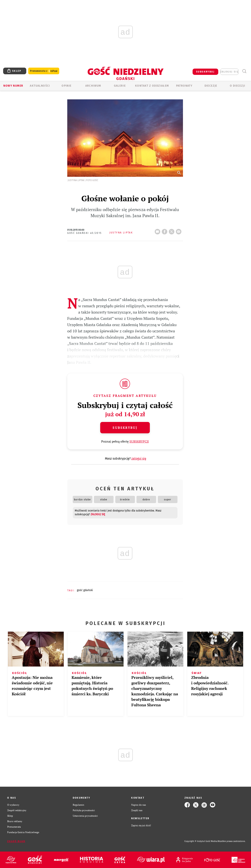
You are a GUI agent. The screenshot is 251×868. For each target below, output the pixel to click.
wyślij (179, 230)
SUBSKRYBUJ (205, 72)
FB (165, 230)
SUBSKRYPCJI (139, 441)
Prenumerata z (44, 71)
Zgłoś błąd (16, 841)
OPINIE (66, 86)
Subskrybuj (125, 428)
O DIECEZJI (237, 86)
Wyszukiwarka (244, 71)
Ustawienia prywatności (85, 816)
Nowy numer (13, 86)
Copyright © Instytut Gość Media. (201, 841)
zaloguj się (229, 72)
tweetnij (172, 230)
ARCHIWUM (93, 86)
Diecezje (211, 86)
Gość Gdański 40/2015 (85, 233)
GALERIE (120, 86)
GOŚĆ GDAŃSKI (85, 590)
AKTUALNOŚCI (40, 86)
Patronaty (184, 86)
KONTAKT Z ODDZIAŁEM (152, 86)
